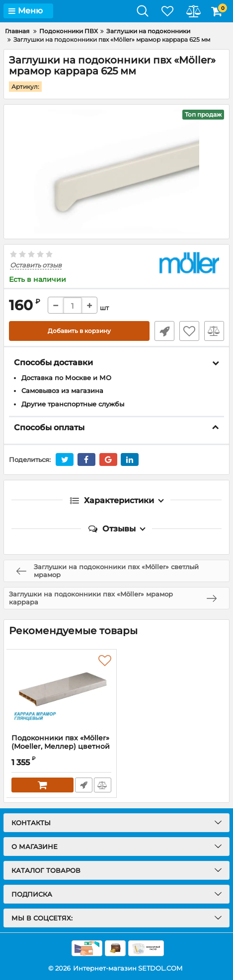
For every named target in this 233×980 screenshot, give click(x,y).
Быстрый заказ (164, 331)
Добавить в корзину (79, 331)
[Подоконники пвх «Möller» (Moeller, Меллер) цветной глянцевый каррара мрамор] (61, 692)
